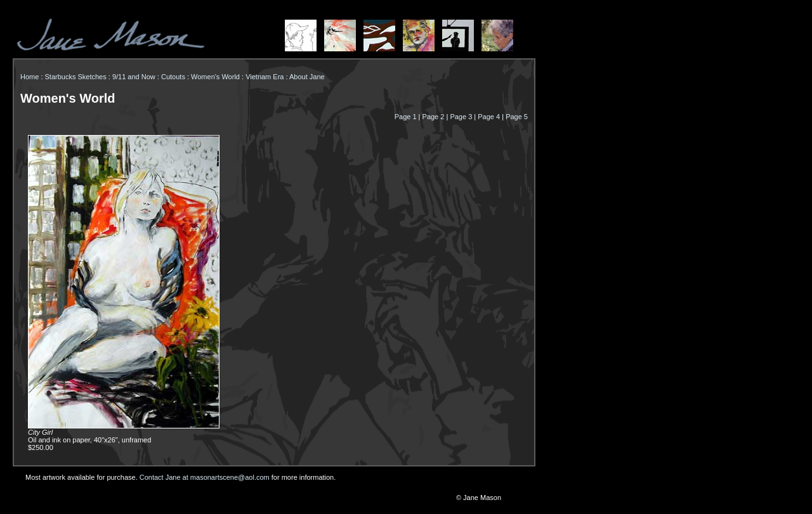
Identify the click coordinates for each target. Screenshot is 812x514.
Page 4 (489, 117)
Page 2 (434, 117)
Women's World (215, 77)
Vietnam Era (265, 77)
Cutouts (173, 77)
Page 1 (406, 117)
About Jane (307, 77)
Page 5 (517, 117)
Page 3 (461, 117)
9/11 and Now (134, 77)
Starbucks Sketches (76, 77)
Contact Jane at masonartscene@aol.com (205, 477)
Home (29, 77)
